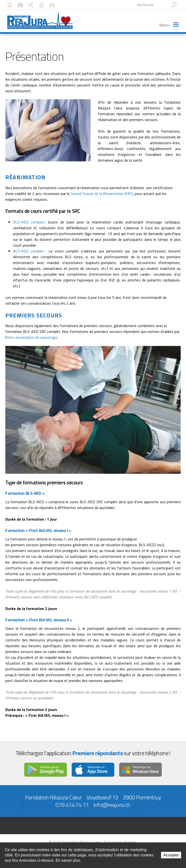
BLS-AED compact (29, 223)
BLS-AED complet (28, 252)
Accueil (16, 5)
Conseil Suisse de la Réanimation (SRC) (102, 194)
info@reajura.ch (112, 806)
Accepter (171, 855)
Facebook (119, 5)
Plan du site (66, 5)
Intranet (93, 5)
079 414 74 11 (72, 806)
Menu (169, 27)
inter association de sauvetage (32, 338)
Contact (40, 5)
